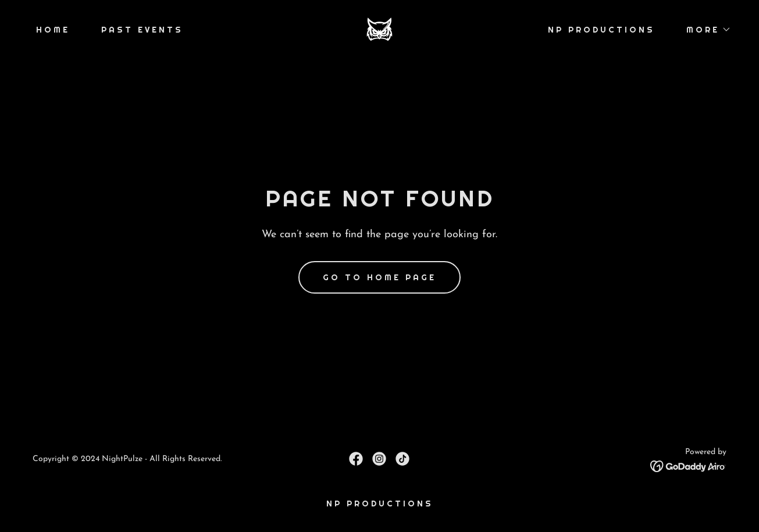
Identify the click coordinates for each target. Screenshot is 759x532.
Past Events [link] (142, 30)
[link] (379, 29)
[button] (705, 30)
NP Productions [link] (601, 30)
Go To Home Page (379, 277)
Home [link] (53, 30)
